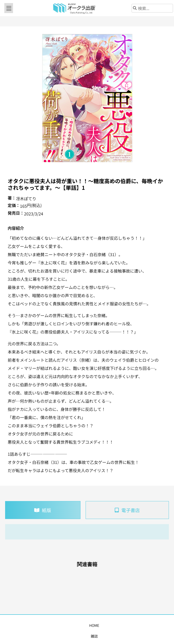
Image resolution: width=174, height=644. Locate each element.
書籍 (39, 625)
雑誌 (27, 625)
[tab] (43, 510)
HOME (14, 625)
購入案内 (76, 625)
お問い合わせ (155, 625)
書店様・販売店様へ (104, 625)
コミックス (56, 625)
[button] (9, 8)
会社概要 (132, 625)
